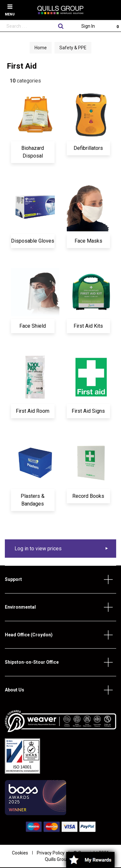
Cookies (20, 853)
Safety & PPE (73, 48)
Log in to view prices (38, 549)
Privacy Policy (51, 853)
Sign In (88, 26)
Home (41, 48)
